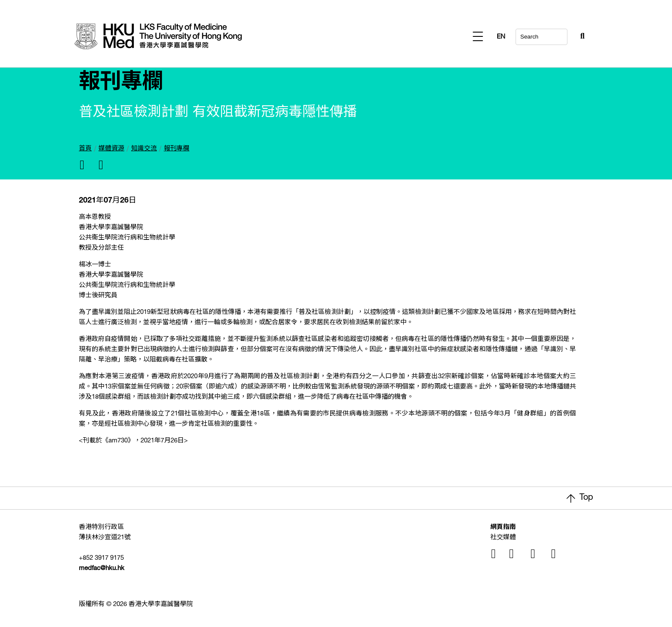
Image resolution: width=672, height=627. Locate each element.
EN (580, 37)
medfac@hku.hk (102, 569)
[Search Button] (561, 34)
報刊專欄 (177, 149)
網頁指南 (503, 527)
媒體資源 (111, 149)
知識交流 (144, 149)
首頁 (85, 149)
